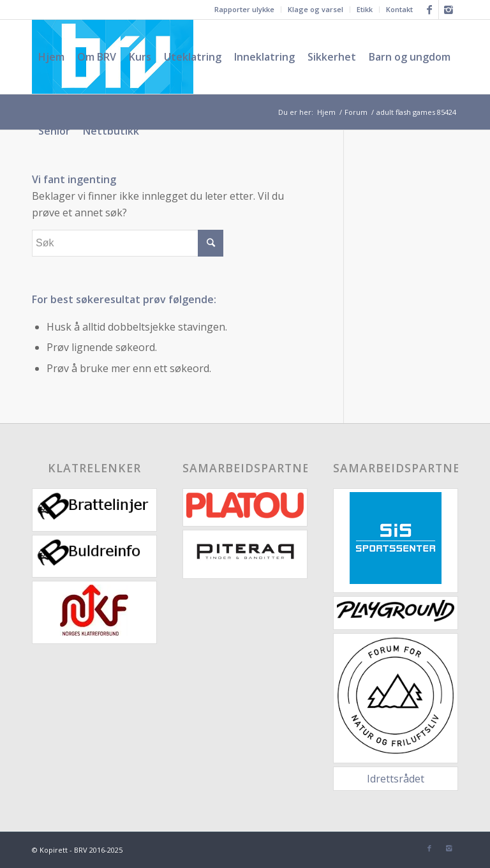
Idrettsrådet (396, 779)
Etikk (365, 9)
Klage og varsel (316, 9)
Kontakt (399, 9)
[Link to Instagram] (449, 10)
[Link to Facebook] (429, 10)
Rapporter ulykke (244, 9)
